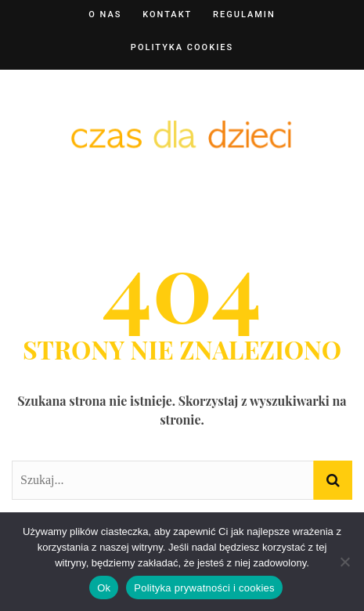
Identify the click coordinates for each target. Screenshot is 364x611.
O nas (105, 14)
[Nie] (344, 562)
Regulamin (244, 14)
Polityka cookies (182, 47)
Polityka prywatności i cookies (204, 588)
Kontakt (167, 14)
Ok (104, 588)
